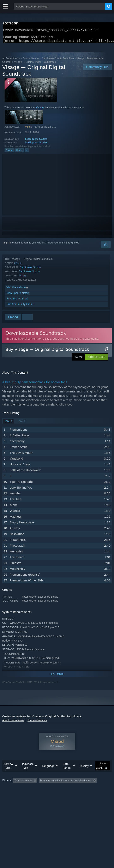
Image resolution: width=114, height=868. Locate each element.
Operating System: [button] (55, 794)
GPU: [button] (90, 794)
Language (48, 774)
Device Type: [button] (10, 799)
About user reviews (13, 723)
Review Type (9, 774)
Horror (20, 153)
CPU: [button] (76, 794)
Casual (10, 153)
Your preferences (37, 723)
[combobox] (59, 6)
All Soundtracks (11, 61)
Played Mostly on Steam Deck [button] (20, 794)
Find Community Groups (20, 307)
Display (84, 774)
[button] (96, 359)
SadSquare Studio (36, 141)
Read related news (17, 301)
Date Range (67, 774)
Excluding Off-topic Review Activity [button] (65, 789)
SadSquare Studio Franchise (58, 61)
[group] (57, 794)
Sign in (7, 245)
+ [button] (27, 153)
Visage (80, 61)
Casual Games (31, 61)
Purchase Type (28, 774)
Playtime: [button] (97, 789)
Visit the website (18, 290)
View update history (18, 295)
